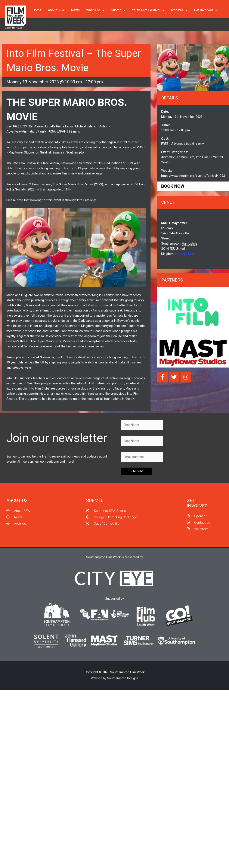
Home (37, 10)
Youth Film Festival (148, 10)
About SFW (56, 10)
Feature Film (186, 157)
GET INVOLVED (197, 503)
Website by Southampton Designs (115, 678)
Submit (118, 10)
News (75, 10)
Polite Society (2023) (21, 189)
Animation (168, 157)
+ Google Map (184, 254)
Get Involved (206, 10)
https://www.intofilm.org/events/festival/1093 (193, 176)
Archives (179, 10)
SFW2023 (216, 157)
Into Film (83, 200)
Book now (173, 186)
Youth (165, 162)
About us (17, 500)
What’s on (95, 10)
